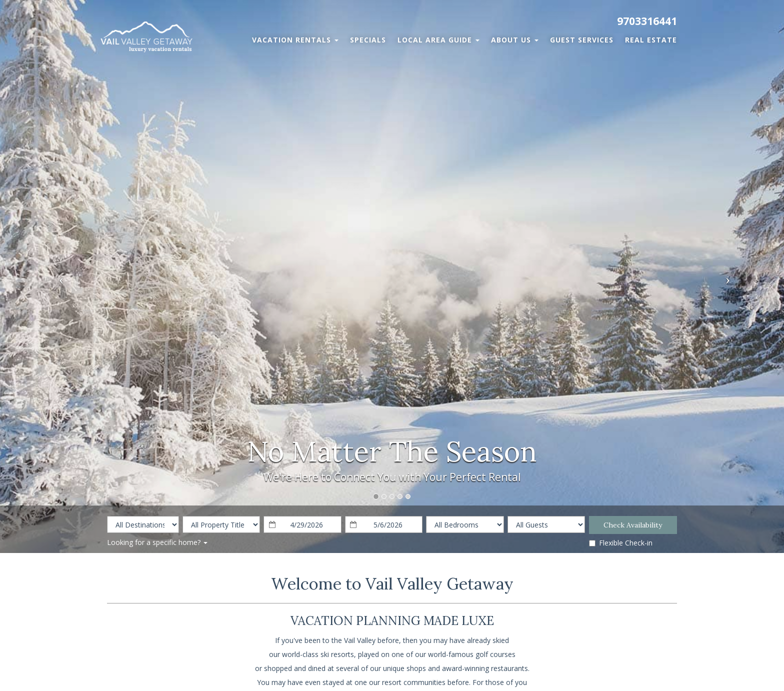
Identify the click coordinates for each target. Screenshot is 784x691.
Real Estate (651, 40)
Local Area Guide (438, 40)
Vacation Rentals (295, 40)
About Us (515, 40)
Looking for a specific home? (157, 542)
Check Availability (633, 525)
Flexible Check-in (621, 543)
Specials (368, 40)
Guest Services (582, 40)
